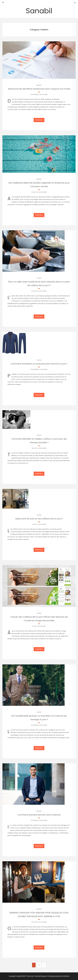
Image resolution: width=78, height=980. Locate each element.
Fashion (39, 278)
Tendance (39, 85)
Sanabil (39, 11)
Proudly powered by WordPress (58, 976)
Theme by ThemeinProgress (36, 976)
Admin (46, 95)
